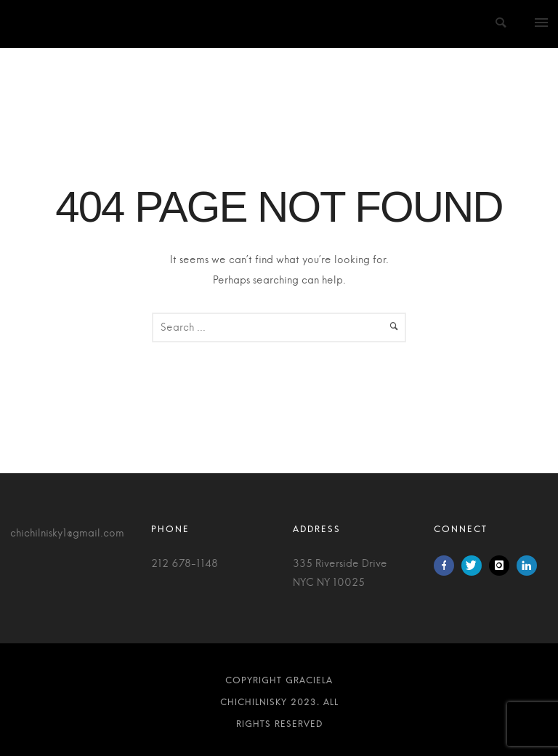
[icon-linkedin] (527, 566)
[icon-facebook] (448, 566)
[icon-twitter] (475, 566)
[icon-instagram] (503, 566)
